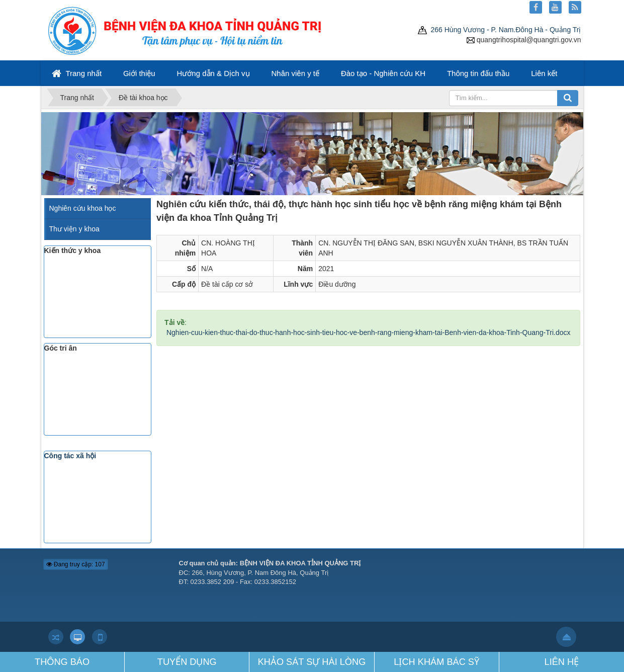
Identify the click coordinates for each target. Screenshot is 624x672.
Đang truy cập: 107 (76, 564)
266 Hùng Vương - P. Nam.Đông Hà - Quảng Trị (500, 30)
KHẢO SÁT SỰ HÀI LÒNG (312, 662)
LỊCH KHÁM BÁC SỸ (436, 662)
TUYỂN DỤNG (187, 662)
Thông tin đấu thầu (478, 73)
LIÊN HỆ (562, 662)
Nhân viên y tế (295, 73)
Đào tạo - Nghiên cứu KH (383, 73)
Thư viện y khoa (74, 229)
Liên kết (544, 73)
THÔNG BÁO (62, 662)
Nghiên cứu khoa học (83, 208)
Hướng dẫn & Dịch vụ (213, 73)
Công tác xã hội (70, 456)
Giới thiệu (139, 73)
